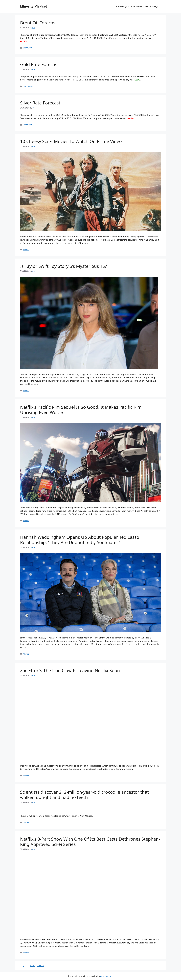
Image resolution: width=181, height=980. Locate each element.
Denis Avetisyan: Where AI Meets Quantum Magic (137, 6)
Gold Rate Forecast (39, 64)
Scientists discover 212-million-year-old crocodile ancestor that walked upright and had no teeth (84, 795)
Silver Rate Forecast (40, 103)
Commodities (29, 48)
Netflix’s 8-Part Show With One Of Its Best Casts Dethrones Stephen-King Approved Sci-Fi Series (90, 842)
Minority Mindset (34, 6)
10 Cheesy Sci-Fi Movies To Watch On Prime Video (71, 141)
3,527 (32, 965)
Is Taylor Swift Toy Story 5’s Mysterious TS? (63, 266)
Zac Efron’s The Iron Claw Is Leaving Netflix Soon (70, 670)
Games (26, 822)
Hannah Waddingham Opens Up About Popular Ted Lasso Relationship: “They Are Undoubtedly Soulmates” (80, 540)
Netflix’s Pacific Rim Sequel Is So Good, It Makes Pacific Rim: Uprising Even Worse (81, 410)
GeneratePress (107, 976)
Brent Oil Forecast (39, 23)
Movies (26, 250)
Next (41, 965)
